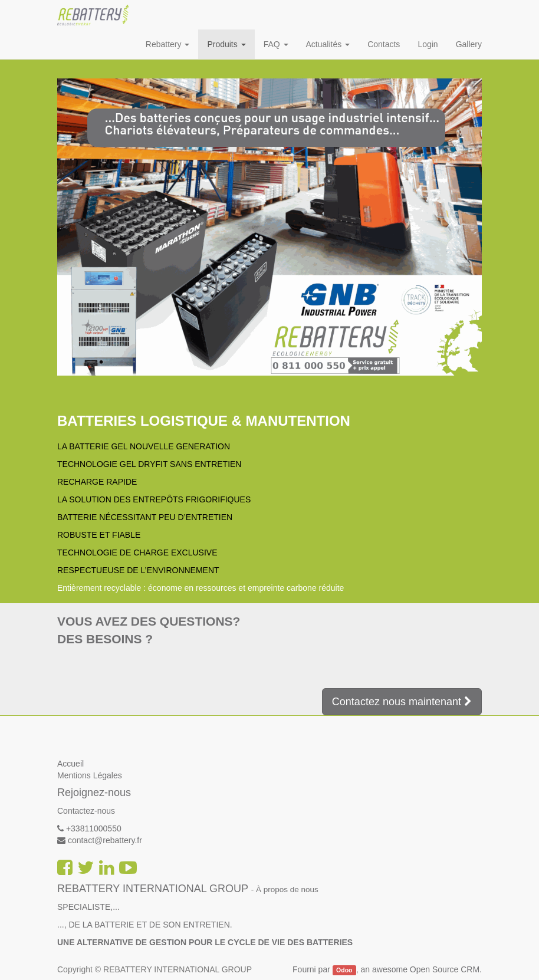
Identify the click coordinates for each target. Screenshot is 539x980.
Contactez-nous (86, 811)
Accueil (70, 764)
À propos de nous (287, 889)
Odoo (344, 970)
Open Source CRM (445, 969)
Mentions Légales (90, 775)
